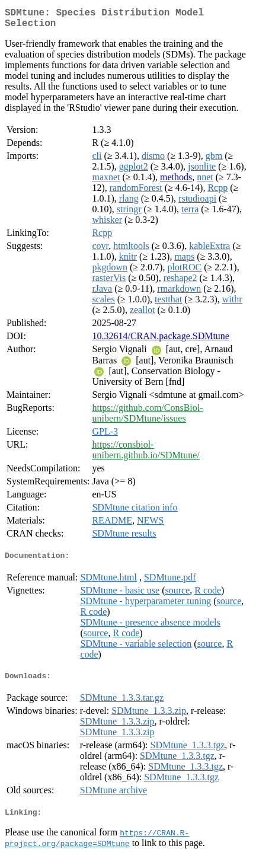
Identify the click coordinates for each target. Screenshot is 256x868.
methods (176, 182)
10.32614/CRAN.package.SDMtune (161, 341)
